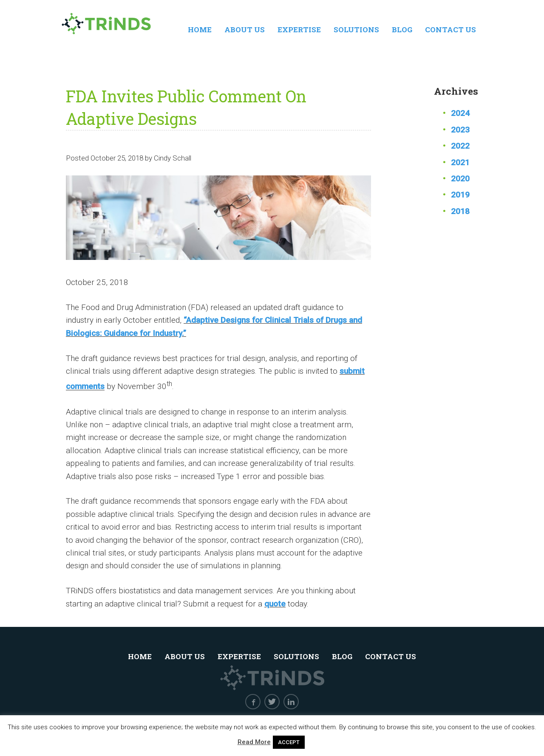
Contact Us (450, 30)
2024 (460, 113)
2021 (460, 162)
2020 (460, 179)
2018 (460, 211)
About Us (245, 30)
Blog (402, 30)
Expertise (299, 30)
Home (200, 30)
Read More (254, 742)
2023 (460, 130)
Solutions (356, 30)
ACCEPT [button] (289, 742)
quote (275, 604)
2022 (460, 146)
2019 (460, 195)
